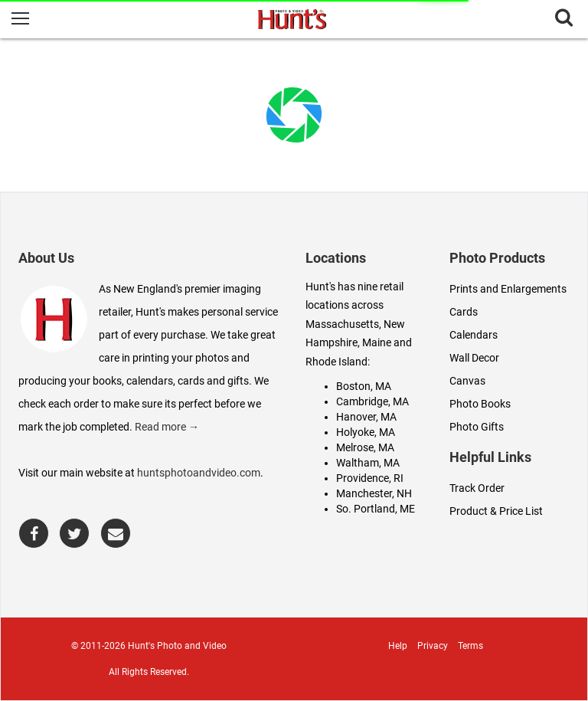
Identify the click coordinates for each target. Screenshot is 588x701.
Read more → (167, 427)
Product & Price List (496, 511)
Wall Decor (474, 358)
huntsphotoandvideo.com (199, 473)
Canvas (467, 381)
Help (398, 646)
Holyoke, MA (366, 432)
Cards (464, 312)
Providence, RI (370, 478)
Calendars (474, 335)
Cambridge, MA (372, 401)
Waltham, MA (368, 463)
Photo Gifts (477, 427)
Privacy (433, 646)
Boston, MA (364, 386)
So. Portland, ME (376, 509)
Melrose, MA (365, 447)
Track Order (477, 488)
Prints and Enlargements (508, 289)
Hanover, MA (366, 417)
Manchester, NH (374, 493)
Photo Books (480, 404)
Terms (470, 646)
